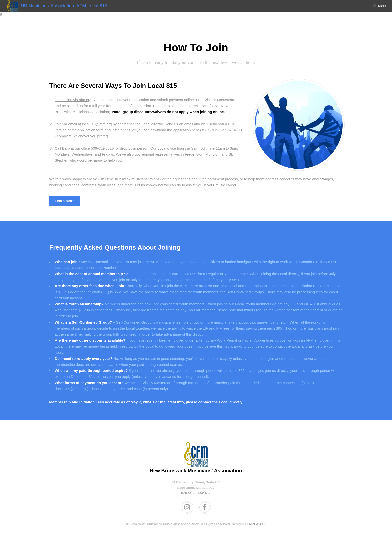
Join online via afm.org (73, 100)
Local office (167, 148)
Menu (383, 6)
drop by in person (134, 148)
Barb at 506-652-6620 (196, 493)
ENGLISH (213, 130)
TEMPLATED (255, 524)
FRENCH (234, 130)
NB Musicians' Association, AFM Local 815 (56, 6)
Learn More (65, 201)
